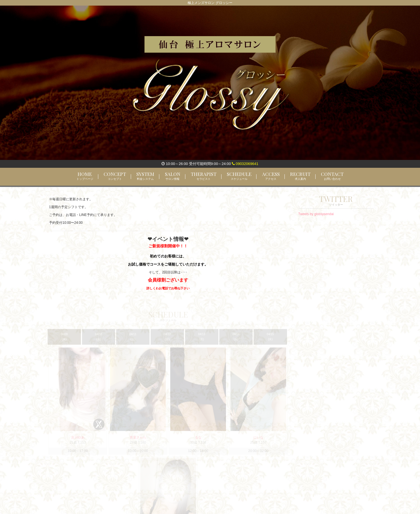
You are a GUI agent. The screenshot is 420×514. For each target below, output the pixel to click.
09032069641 (245, 164)
